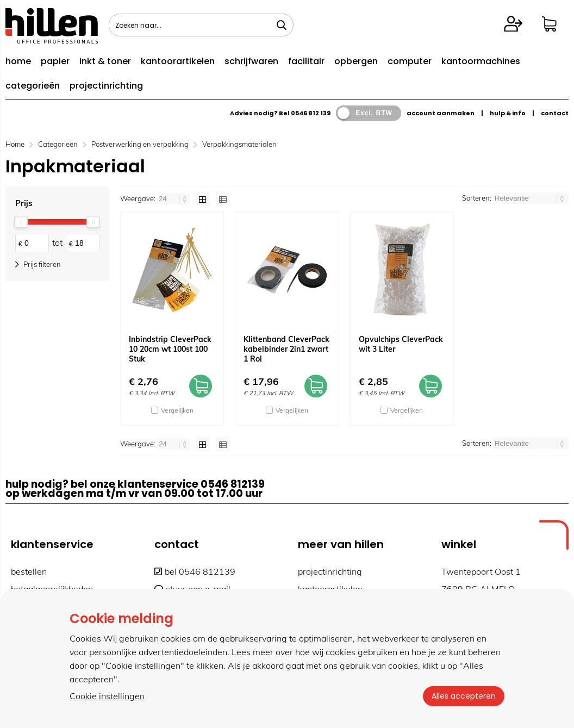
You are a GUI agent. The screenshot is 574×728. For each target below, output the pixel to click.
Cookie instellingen (107, 696)
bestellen (29, 571)
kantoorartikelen (178, 61)
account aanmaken (441, 113)
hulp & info (508, 113)
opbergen (356, 61)
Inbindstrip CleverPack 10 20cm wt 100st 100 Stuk (170, 349)
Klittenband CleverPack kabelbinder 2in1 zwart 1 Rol (286, 349)
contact (555, 113)
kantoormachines (481, 61)
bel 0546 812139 (195, 571)
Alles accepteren (464, 696)
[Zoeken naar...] (282, 25)
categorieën (33, 86)
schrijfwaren (251, 61)
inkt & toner (105, 61)
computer (410, 61)
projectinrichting (106, 86)
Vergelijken (177, 410)
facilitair (306, 61)
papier (55, 61)
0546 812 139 (311, 113)
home (18, 61)
